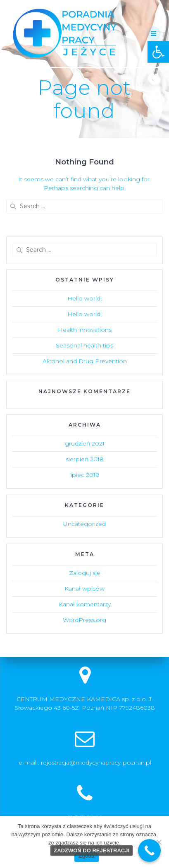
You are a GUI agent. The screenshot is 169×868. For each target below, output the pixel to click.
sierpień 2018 (85, 459)
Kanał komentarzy (85, 604)
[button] (158, 52)
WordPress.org (84, 620)
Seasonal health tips (84, 345)
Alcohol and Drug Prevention (85, 361)
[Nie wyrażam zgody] (159, 842)
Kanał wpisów (84, 589)
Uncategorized (84, 524)
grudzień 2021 (85, 443)
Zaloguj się (84, 573)
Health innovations (85, 330)
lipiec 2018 (84, 475)
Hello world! (84, 298)
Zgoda (86, 856)
